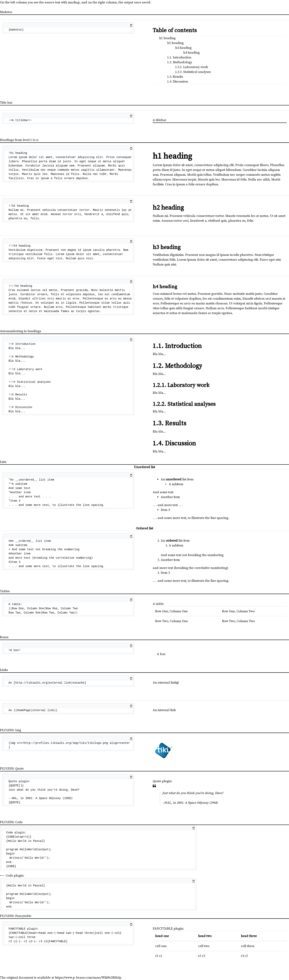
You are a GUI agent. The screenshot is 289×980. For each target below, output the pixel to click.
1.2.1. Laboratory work (192, 67)
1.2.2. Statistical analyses (193, 72)
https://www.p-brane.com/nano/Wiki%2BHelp (88, 978)
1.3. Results (175, 77)
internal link (167, 710)
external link (167, 683)
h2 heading (175, 43)
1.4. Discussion (178, 82)
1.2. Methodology (180, 62)
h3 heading (183, 48)
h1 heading (167, 38)
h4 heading (191, 53)
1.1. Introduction (179, 57)
